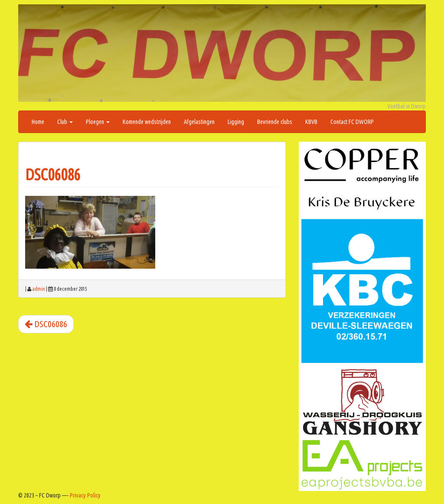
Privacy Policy (85, 495)
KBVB (311, 122)
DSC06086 (53, 174)
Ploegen (98, 122)
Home (38, 122)
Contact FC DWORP (352, 122)
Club (65, 122)
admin (39, 289)
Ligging (236, 122)
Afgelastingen (199, 122)
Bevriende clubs (275, 122)
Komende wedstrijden (147, 122)
